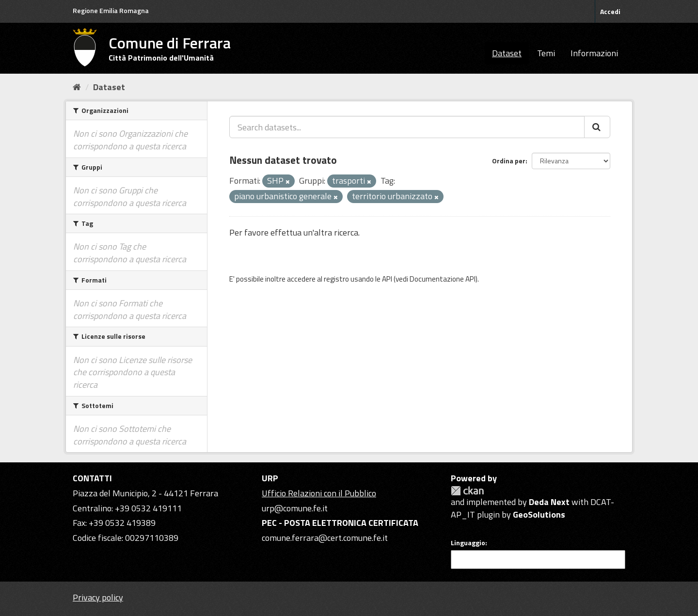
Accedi (610, 11)
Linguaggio (468, 543)
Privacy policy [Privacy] (98, 597)
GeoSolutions (539, 514)
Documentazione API (443, 279)
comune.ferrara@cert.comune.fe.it (325, 538)
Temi (546, 53)
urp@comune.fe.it (295, 508)
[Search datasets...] (407, 127)
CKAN (467, 491)
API (387, 279)
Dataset (507, 53)
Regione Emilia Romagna (111, 10)
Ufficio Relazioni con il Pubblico (319, 493)
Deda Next (549, 502)
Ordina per (509, 161)
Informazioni (594, 53)
